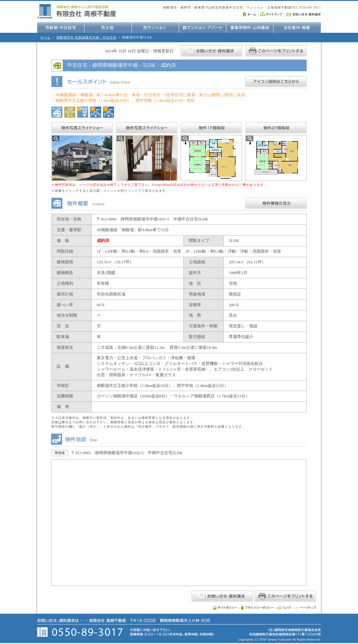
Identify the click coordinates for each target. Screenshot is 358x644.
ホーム (46, 37)
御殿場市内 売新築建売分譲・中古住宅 (87, 37)
